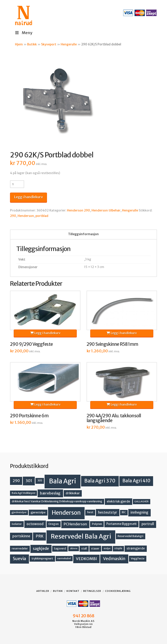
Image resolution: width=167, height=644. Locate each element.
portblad (42, 216)
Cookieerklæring (118, 591)
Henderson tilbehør (106, 210)
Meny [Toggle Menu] (23, 33)
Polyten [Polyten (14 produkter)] (97, 524)
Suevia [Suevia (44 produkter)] (19, 559)
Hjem (19, 44)
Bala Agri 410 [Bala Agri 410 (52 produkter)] (136, 481)
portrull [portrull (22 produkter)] (148, 524)
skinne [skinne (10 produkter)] (74, 548)
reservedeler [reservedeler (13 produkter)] (20, 548)
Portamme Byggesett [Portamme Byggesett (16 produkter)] (121, 524)
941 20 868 (83, 616)
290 (13, 216)
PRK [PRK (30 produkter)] (40, 536)
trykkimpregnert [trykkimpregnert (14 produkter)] (42, 558)
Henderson (26, 216)
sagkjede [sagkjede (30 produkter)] (41, 549)
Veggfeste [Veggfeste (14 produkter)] (138, 558)
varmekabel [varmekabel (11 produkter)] (64, 558)
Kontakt (73, 591)
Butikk (32, 44)
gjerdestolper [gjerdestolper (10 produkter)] (19, 512)
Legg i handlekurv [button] (45, 333)
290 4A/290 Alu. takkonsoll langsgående (114, 418)
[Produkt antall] (17, 184)
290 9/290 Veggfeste (31, 344)
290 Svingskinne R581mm (112, 344)
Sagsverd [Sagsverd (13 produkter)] (60, 548)
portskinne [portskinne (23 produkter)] (21, 536)
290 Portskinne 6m (29, 416)
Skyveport (49, 44)
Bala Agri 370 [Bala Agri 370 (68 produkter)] (100, 481)
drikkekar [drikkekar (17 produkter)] (73, 493)
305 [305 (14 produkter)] (40, 480)
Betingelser (92, 591)
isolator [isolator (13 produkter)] (17, 524)
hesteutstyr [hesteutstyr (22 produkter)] (108, 512)
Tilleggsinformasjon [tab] (83, 234)
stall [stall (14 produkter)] (84, 548)
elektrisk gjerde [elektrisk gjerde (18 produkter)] (118, 501)
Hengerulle (69, 44)
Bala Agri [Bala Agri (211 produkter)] (63, 481)
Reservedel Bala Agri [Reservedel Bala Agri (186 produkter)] (81, 536)
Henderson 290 (78, 210)
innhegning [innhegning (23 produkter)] (139, 512)
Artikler (43, 591)
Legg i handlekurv (28, 197)
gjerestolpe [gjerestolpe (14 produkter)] (38, 512)
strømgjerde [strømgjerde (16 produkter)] (136, 548)
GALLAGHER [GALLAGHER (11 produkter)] (141, 501)
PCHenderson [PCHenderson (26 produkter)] (75, 524)
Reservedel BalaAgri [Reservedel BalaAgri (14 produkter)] (130, 536)
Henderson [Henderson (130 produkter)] (66, 513)
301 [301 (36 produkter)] (29, 481)
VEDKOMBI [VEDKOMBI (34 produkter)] (86, 559)
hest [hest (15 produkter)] (90, 512)
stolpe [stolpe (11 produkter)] (107, 548)
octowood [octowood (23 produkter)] (35, 524)
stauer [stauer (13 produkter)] (95, 548)
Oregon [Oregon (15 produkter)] (53, 524)
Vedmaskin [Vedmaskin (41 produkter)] (114, 559)
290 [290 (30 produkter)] (16, 481)
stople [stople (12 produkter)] (118, 548)
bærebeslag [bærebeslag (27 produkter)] (50, 493)
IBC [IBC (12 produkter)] (124, 512)
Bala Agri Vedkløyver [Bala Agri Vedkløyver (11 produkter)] (24, 493)
